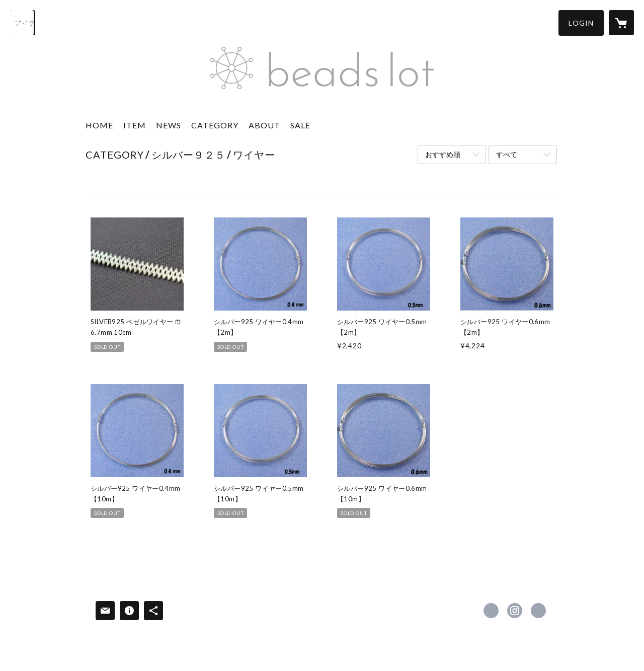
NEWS (169, 125)
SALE (300, 125)
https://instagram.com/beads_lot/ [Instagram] (515, 611)
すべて (507, 154)
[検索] (23, 23)
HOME (99, 125)
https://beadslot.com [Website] (538, 611)
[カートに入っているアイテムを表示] (621, 23)
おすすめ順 (443, 154)
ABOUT (264, 125)
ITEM (135, 125)
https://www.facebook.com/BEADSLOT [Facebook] (491, 611)
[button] (581, 23)
